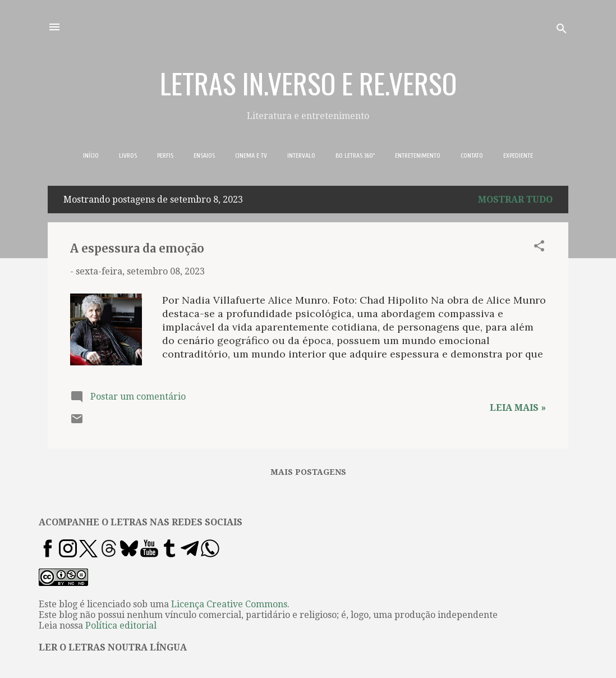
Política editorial (121, 626)
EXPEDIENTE (518, 155)
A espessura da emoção (137, 248)
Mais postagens (308, 472)
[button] (539, 248)
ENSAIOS (204, 155)
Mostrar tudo (515, 200)
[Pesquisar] (562, 31)
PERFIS (165, 155)
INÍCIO (91, 155)
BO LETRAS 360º (355, 155)
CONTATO (472, 155)
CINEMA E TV (251, 155)
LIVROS (128, 155)
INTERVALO (301, 155)
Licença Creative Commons (229, 604)
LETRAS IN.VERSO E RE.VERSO (308, 83)
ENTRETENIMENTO (418, 155)
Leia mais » (518, 408)
